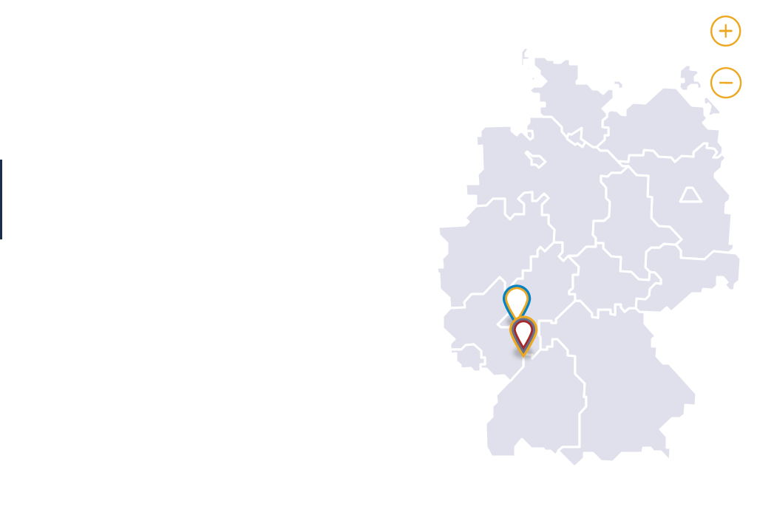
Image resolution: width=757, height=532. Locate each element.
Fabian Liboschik (156, 349)
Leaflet (741, 526)
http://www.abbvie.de (172, 473)
